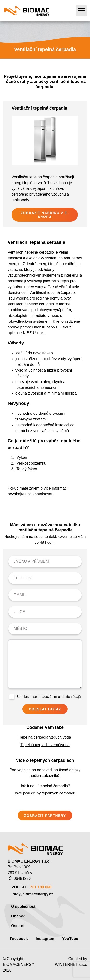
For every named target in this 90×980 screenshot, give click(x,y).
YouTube (70, 939)
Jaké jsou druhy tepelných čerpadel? (45, 793)
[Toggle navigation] (81, 11)
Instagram (45, 939)
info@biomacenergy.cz (32, 894)
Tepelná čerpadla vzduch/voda (45, 737)
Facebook (19, 939)
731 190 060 (41, 887)
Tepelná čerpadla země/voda (45, 745)
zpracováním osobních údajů (59, 697)
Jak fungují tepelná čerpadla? (45, 786)
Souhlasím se (49, 697)
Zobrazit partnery (45, 816)
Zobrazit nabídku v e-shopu (45, 215)
